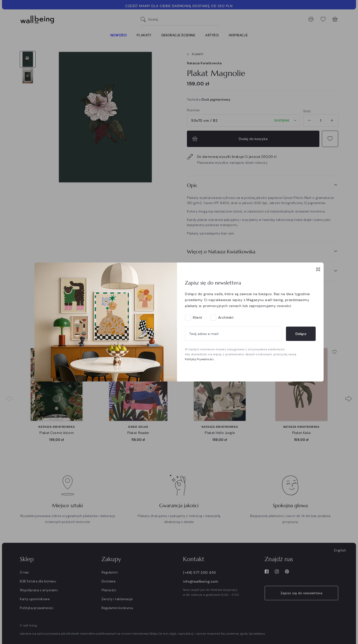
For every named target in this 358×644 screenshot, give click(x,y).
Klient (198, 317)
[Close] (318, 269)
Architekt (226, 317)
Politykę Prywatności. (200, 359)
